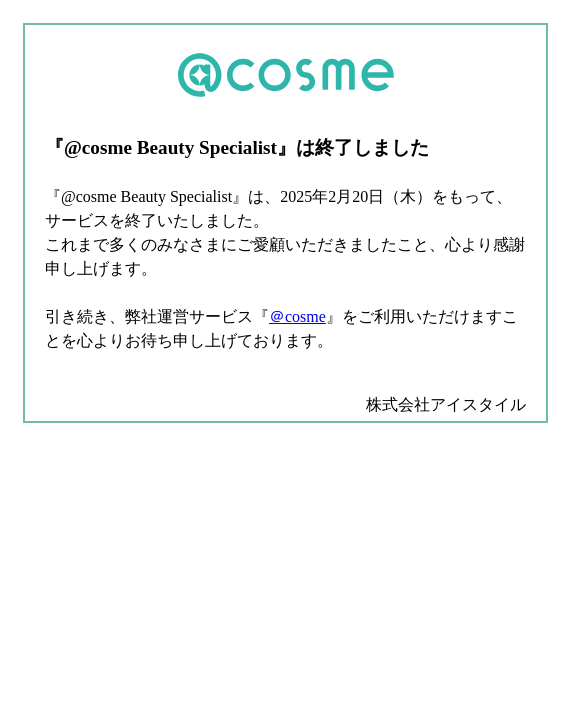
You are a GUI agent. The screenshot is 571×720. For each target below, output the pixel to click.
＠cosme (297, 316)
